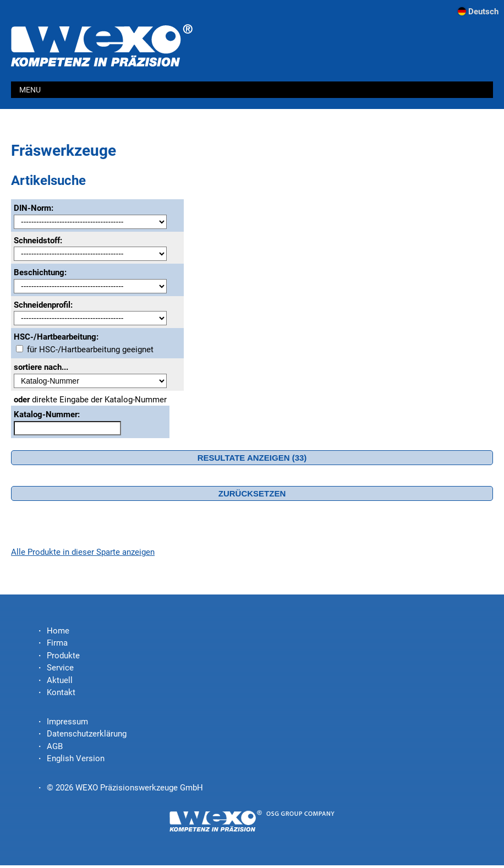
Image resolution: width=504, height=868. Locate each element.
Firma (57, 643)
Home (58, 631)
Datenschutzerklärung (87, 734)
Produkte (63, 656)
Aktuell (60, 680)
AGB (55, 746)
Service (60, 668)
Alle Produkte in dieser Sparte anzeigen (83, 552)
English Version (76, 758)
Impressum (67, 722)
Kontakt (61, 692)
